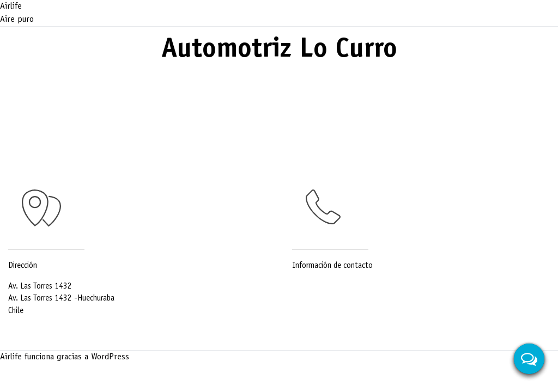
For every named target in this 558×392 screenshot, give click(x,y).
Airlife (11, 7)
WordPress (110, 357)
